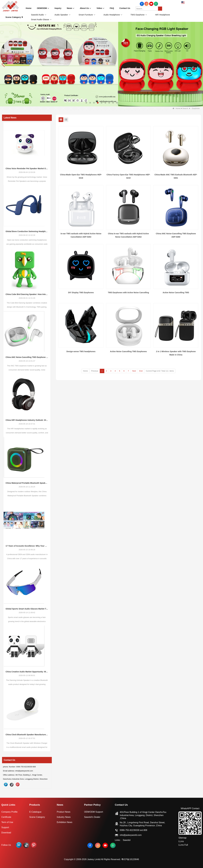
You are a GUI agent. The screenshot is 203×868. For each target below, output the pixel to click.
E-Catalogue (35, 812)
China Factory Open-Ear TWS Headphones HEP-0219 (128, 176)
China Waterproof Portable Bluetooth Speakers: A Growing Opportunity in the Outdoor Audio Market (27, 483)
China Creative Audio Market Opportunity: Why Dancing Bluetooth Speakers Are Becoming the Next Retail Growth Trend (27, 672)
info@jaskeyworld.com (131, 835)
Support (5, 827)
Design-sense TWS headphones (81, 351)
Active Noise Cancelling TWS (176, 293)
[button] (86, 103)
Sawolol (127, 840)
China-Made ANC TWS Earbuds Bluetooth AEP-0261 (176, 176)
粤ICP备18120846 (130, 859)
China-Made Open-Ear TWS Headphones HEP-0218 (81, 176)
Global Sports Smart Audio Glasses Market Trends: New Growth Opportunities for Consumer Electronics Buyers (27, 609)
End (141, 371)
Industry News (64, 817)
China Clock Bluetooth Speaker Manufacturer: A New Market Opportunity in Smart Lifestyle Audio (27, 735)
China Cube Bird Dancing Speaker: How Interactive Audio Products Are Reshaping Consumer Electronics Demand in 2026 (27, 294)
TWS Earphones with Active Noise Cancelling (128, 293)
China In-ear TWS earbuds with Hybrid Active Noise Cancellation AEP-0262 (128, 235)
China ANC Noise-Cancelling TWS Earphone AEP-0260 (176, 235)
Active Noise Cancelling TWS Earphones (128, 351)
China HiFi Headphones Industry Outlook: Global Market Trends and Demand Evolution (27, 420)
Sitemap (182, 838)
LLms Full (183, 845)
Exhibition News (64, 822)
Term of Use (7, 822)
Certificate (6, 817)
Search (185, 108)
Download (6, 833)
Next (134, 371)
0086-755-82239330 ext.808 (133, 830)
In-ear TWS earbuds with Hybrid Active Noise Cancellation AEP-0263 (81, 235)
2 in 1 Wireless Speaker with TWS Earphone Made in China (176, 353)
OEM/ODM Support (94, 812)
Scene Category (37, 817)
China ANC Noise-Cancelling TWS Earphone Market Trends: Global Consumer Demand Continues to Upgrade (27, 357)
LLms (181, 841)
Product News (64, 812)
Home (176, 108)
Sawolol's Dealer (92, 817)
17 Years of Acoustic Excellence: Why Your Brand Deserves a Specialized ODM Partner (27, 546)
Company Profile (9, 812)
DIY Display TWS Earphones (81, 293)
